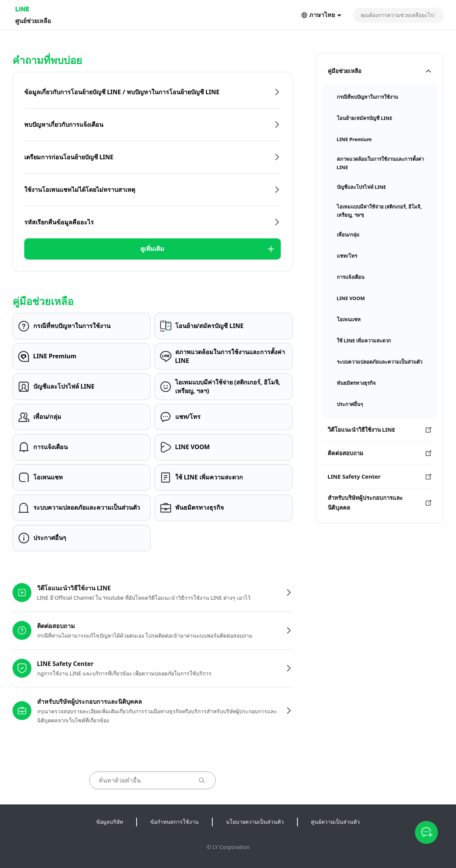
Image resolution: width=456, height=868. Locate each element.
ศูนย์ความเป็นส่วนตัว (335, 822)
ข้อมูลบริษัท (110, 822)
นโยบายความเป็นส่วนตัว (255, 822)
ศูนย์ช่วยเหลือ (33, 21)
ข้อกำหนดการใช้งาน (174, 822)
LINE (22, 9)
